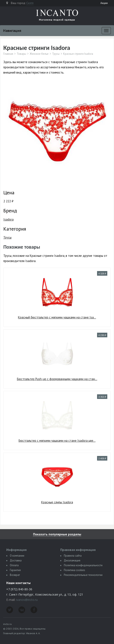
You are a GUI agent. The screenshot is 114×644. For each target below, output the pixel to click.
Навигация (12, 31)
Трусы (56, 54)
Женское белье (39, 54)
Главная (8, 54)
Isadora (8, 219)
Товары (21, 54)
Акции (104, 3)
